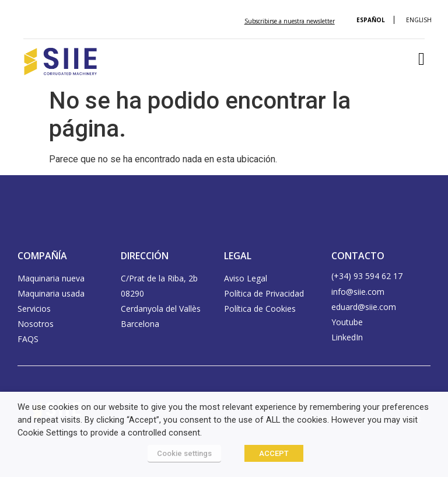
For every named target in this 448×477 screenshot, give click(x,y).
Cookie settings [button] (184, 453)
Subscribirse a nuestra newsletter (290, 21)
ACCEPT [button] (274, 453)
